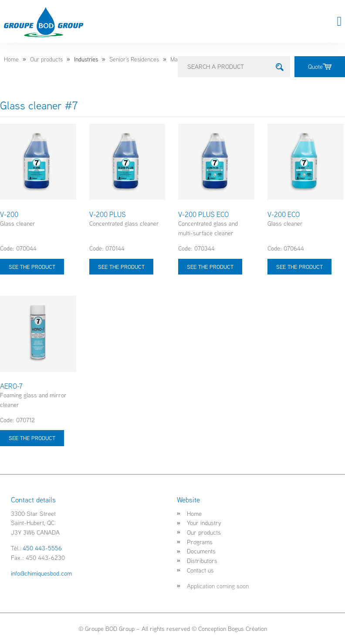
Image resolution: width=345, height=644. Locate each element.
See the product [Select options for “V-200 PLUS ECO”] (210, 267)
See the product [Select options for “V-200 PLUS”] (121, 267)
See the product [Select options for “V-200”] (32, 267)
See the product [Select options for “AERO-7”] (32, 438)
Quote (320, 66)
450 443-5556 (42, 548)
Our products (46, 59)
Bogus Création (247, 629)
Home (11, 59)
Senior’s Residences (134, 59)
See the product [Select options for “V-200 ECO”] (299, 267)
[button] (339, 22)
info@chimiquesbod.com (41, 573)
